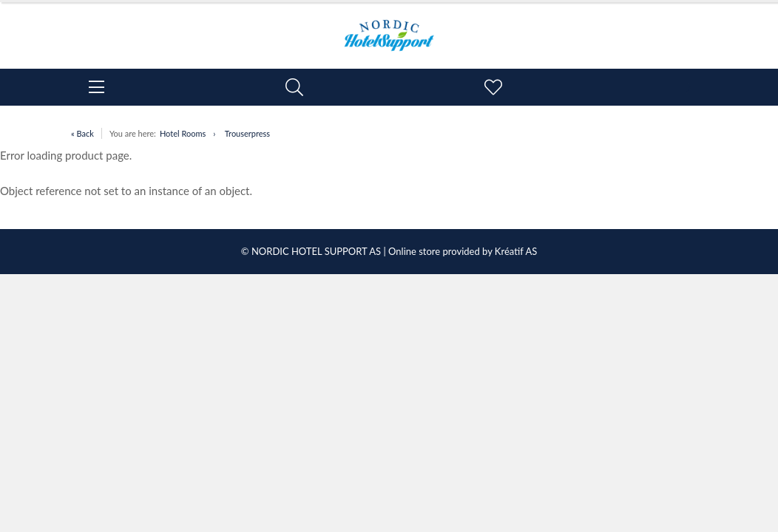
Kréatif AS (516, 251)
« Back (82, 133)
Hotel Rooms (183, 133)
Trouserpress (247, 133)
